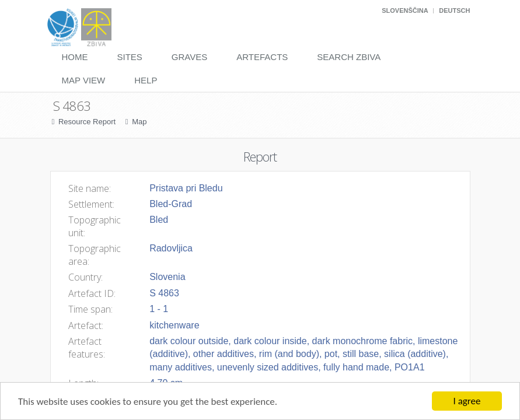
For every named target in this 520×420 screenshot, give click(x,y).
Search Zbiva (349, 57)
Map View (84, 80)
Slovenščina (405, 10)
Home (75, 57)
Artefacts (262, 57)
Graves (189, 57)
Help (146, 80)
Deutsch (454, 10)
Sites (130, 57)
